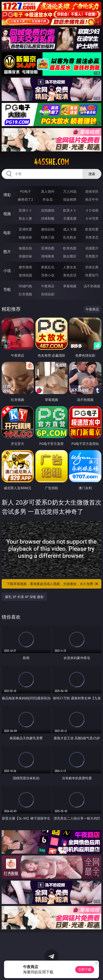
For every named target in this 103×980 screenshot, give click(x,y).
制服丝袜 (25, 237)
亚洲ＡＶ (25, 210)
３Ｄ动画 (92, 210)
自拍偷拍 (48, 210)
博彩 (7, 195)
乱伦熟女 (70, 237)
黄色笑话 (70, 275)
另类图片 (92, 256)
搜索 (92, 174)
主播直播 (70, 218)
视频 (7, 214)
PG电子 (26, 191)
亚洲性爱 (25, 229)
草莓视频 (70, 286)
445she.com (51, 162)
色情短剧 (48, 294)
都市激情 (25, 267)
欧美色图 (70, 248)
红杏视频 (25, 294)
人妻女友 (70, 267)
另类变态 (92, 237)
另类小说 (48, 275)
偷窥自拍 (25, 248)
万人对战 (70, 191)
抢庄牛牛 (92, 199)
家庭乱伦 (48, 267)
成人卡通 (70, 229)
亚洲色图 (48, 248)
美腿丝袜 (25, 256)
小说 (7, 270)
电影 (7, 233)
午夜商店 (48, 286)
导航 (7, 289)
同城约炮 (25, 286)
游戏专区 (92, 191)
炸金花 (48, 199)
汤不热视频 (92, 286)
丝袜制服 (48, 218)
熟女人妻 (25, 218)
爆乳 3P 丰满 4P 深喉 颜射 (24, 597)
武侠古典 (92, 267)
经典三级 (48, 237)
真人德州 (48, 191)
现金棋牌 (70, 199)
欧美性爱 (92, 229)
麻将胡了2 (25, 199)
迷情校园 (25, 275)
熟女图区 (70, 256)
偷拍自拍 (48, 229)
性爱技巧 (92, 275)
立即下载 (85, 969)
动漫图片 (92, 248)
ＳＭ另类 (92, 218)
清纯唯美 (48, 256)
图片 (7, 252)
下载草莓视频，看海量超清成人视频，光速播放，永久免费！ (53, 584)
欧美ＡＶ (70, 210)
